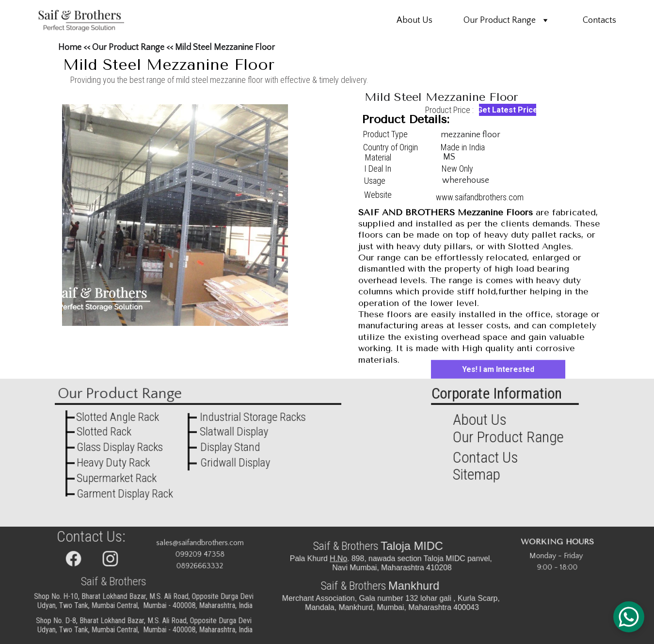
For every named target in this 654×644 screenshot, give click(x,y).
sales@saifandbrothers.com (199, 543)
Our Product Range (500, 20)
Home (70, 48)
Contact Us (487, 457)
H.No (341, 559)
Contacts (599, 20)
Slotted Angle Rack (118, 417)
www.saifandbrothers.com (479, 197)
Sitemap (478, 475)
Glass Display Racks (120, 447)
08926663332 (199, 566)
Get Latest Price (508, 110)
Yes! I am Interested (498, 369)
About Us (415, 20)
